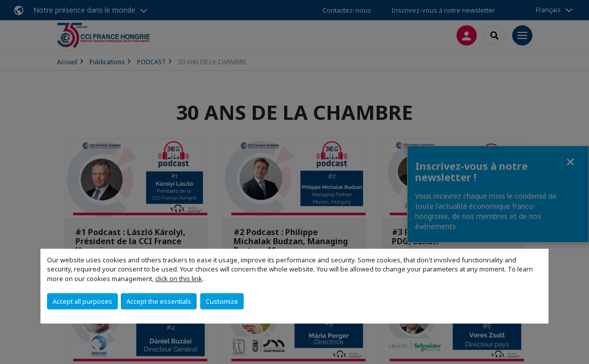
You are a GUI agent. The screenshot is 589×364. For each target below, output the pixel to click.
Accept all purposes (82, 301)
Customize (222, 301)
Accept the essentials (159, 301)
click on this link (179, 279)
